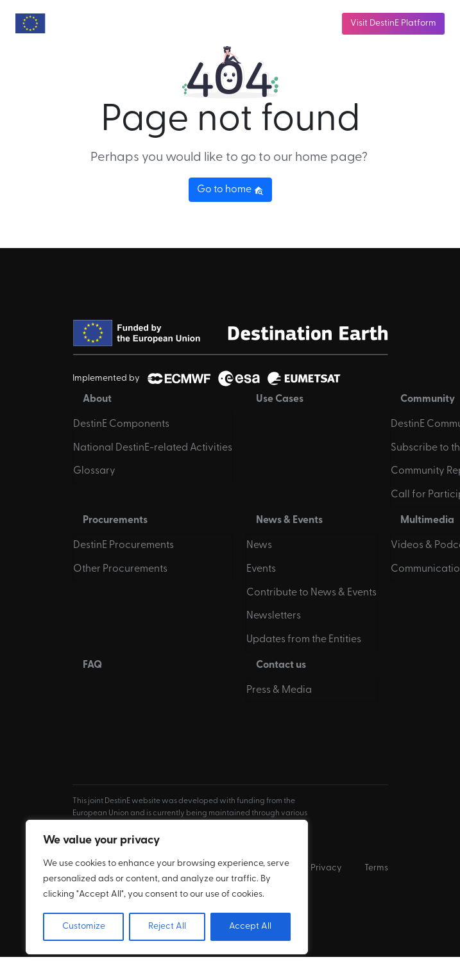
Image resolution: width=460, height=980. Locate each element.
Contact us (281, 665)
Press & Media (279, 690)
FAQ (92, 665)
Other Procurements (120, 569)
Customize (84, 926)
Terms (376, 868)
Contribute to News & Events (311, 593)
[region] (167, 887)
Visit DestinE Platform (393, 23)
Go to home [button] (230, 190)
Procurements (115, 520)
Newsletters (274, 616)
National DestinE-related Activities (153, 448)
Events (261, 569)
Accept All (250, 926)
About (97, 399)
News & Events (289, 520)
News (259, 545)
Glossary (94, 471)
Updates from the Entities (304, 640)
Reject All (167, 926)
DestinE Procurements (124, 545)
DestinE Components (121, 424)
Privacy (326, 868)
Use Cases (280, 399)
